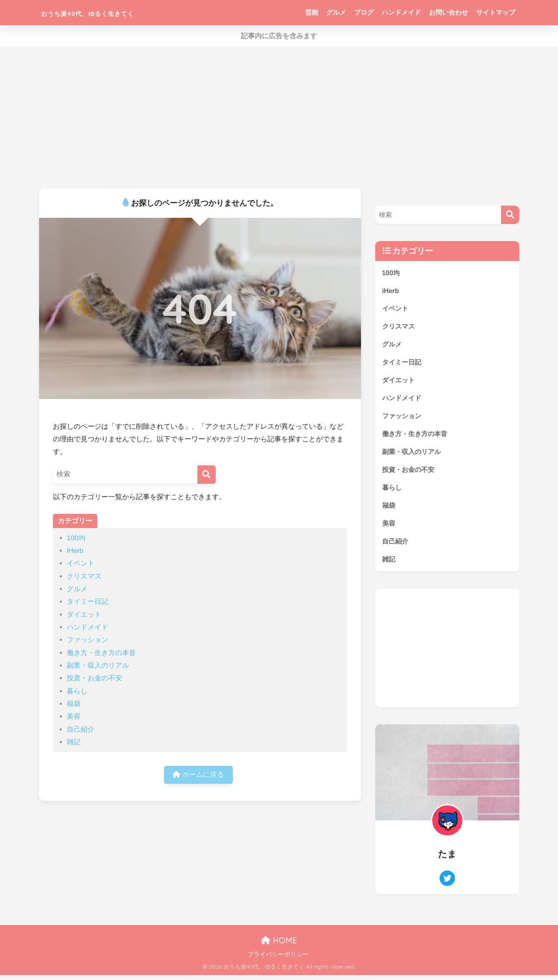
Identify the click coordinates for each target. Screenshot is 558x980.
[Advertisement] (279, 118)
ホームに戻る (198, 775)
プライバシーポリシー (278, 959)
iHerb (75, 551)
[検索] (207, 475)
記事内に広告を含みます (279, 36)
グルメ (336, 12)
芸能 (312, 12)
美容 (74, 716)
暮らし (77, 691)
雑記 (74, 742)
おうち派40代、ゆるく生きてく (113, 12)
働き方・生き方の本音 (101, 653)
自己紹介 (81, 729)
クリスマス (84, 576)
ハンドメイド (401, 12)
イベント (81, 563)
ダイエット (84, 615)
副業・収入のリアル (98, 665)
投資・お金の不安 (94, 678)
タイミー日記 (88, 602)
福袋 (74, 704)
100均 (76, 538)
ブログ (364, 12)
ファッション (88, 640)
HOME (279, 946)
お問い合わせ (449, 12)
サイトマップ (496, 12)
